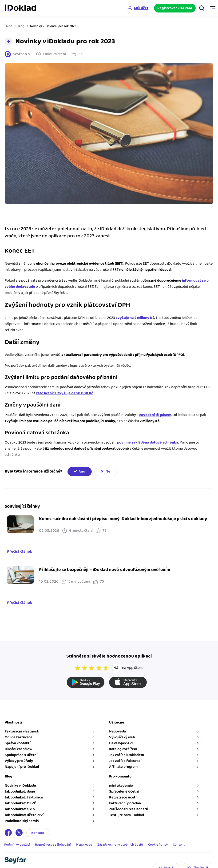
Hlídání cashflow (18, 749)
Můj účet (141, 8)
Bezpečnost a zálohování (53, 845)
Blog (21, 26)
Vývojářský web (122, 737)
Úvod (8, 26)
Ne (108, 471)
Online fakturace (19, 737)
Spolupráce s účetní (21, 755)
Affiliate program (123, 767)
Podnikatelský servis (22, 821)
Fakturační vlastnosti (22, 731)
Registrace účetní (124, 797)
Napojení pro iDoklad (22, 767)
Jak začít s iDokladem (127, 755)
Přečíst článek (20, 552)
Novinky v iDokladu (20, 786)
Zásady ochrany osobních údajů (120, 845)
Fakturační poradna (125, 803)
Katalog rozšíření (123, 749)
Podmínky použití (17, 845)
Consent (179, 845)
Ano (82, 471)
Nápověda (117, 731)
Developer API (121, 743)
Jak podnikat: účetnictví (24, 815)
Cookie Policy (158, 845)
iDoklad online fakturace (21, 8)
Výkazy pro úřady (19, 761)
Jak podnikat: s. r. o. (20, 809)
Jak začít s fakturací (125, 761)
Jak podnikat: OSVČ (20, 803)
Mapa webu (84, 845)
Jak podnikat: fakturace (24, 797)
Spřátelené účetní (124, 792)
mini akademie (121, 786)
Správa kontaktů (18, 743)
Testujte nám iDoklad (127, 815)
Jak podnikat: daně (20, 792)
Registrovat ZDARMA (175, 8)
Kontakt (38, 833)
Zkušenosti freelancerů (129, 809)
